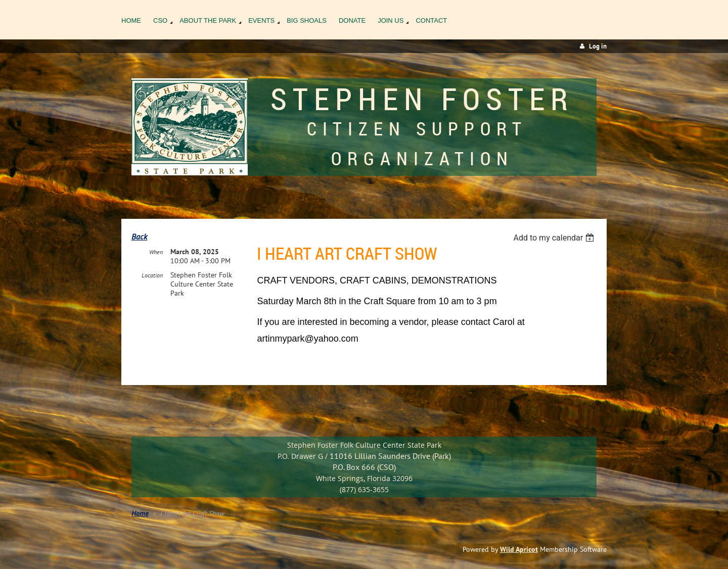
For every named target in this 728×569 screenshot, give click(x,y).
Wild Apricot (519, 549)
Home (140, 513)
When (156, 252)
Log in (598, 46)
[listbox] (555, 238)
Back (139, 236)
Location (152, 275)
